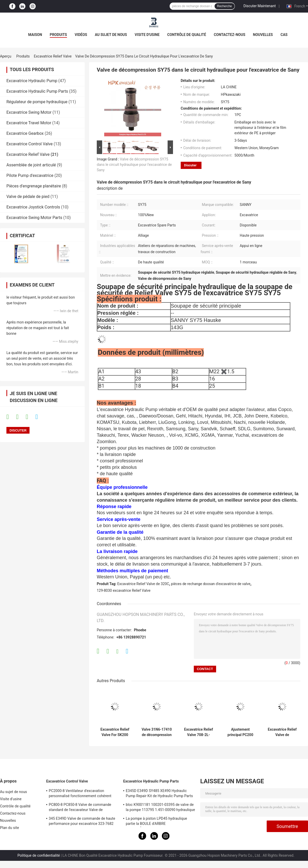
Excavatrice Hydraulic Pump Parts (37, 91)
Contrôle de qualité (187, 35)
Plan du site (9, 828)
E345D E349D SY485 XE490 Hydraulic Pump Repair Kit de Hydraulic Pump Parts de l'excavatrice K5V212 (159, 794)
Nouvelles (263, 35)
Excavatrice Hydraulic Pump (32, 81)
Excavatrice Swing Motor (29, 112)
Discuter (190, 165)
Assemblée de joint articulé (31, 165)
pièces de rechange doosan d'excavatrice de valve (211, 584)
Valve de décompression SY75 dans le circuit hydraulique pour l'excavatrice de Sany (134, 165)
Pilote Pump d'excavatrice (30, 175)
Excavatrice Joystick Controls (33, 207)
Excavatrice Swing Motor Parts (34, 218)
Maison (35, 35)
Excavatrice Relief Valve (53, 56)
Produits (58, 35)
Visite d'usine (147, 35)
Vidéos (81, 35)
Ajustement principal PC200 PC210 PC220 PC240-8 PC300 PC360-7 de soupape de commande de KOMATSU (240, 732)
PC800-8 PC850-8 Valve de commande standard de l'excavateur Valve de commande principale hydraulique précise (83, 808)
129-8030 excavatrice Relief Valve (124, 590)
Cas (284, 35)
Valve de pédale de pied (28, 197)
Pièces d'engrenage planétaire (34, 186)
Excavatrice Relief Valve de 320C (143, 584)
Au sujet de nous (111, 35)
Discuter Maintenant (260, 6)
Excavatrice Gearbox (25, 133)
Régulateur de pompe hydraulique (37, 102)
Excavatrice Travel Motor (29, 123)
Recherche (225, 6)
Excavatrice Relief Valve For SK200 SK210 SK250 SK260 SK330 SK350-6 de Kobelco (115, 732)
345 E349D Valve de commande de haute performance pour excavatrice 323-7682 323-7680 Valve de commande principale (82, 822)
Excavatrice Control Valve (30, 144)
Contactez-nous (230, 35)
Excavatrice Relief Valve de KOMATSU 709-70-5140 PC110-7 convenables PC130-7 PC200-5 (282, 732)
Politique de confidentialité (39, 855)
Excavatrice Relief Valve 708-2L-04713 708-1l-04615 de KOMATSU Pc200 (198, 732)
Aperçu (6, 56)
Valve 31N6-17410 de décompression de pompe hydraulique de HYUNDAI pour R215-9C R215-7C (157, 732)
